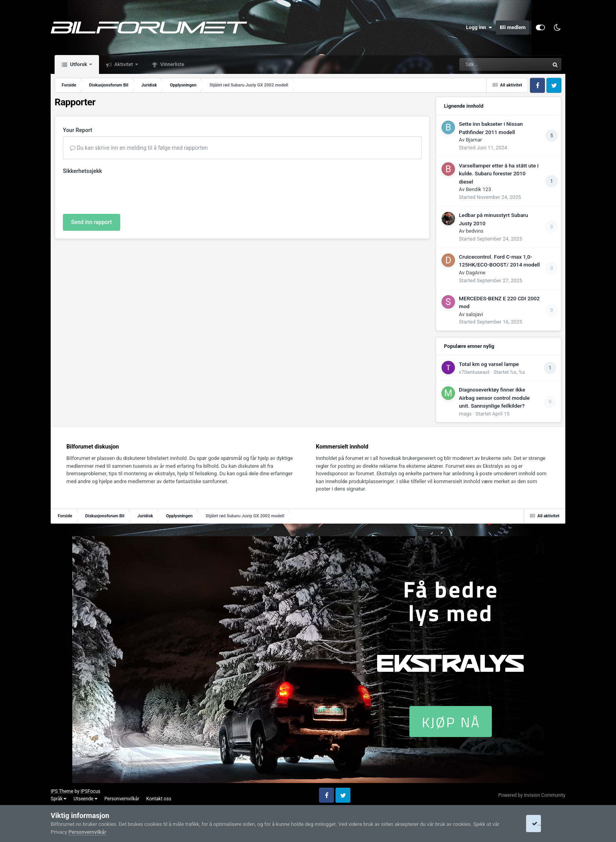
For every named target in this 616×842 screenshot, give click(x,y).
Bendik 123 (478, 189)
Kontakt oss (159, 799)
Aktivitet (124, 64)
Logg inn (479, 28)
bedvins (475, 231)
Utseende (85, 799)
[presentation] (123, 193)
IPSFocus (90, 791)
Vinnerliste (172, 64)
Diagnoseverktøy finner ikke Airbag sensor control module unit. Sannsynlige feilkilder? (494, 398)
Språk (59, 799)
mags (465, 414)
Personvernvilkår (122, 799)
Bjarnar (474, 140)
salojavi (475, 314)
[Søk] (485, 64)
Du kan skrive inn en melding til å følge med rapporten (139, 148)
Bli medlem (513, 27)
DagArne (476, 273)
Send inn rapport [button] (92, 222)
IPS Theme (62, 791)
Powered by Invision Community (532, 795)
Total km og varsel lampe (489, 364)
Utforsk (79, 64)
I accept (543, 824)
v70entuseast (474, 372)
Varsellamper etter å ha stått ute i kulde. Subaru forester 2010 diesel (499, 174)
